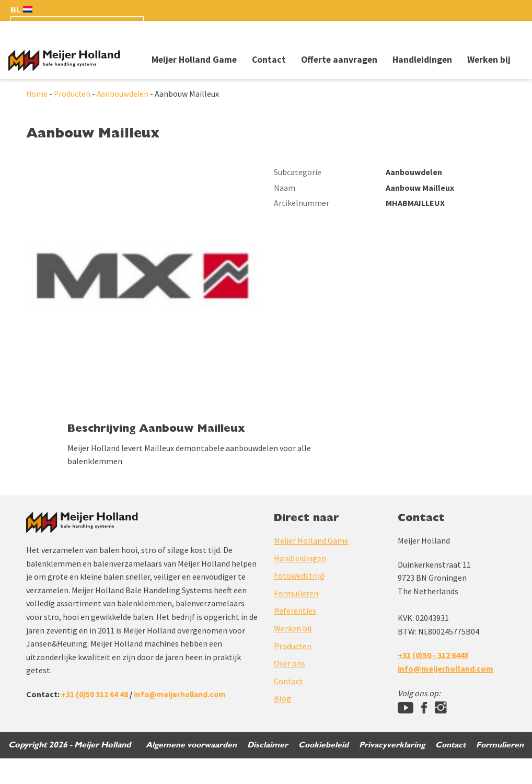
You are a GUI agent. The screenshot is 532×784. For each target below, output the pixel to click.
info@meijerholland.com (182, 720)
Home (37, 95)
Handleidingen (422, 60)
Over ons (290, 689)
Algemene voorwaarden (187, 770)
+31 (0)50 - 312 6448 (433, 681)
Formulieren (296, 618)
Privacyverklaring (390, 770)
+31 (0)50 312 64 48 (95, 720)
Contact (269, 60)
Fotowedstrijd (299, 601)
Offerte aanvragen (339, 60)
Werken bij (489, 60)
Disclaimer (264, 770)
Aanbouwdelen (125, 95)
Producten (73, 95)
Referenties (295, 636)
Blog (282, 724)
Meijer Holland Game (194, 60)
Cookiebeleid (321, 770)
